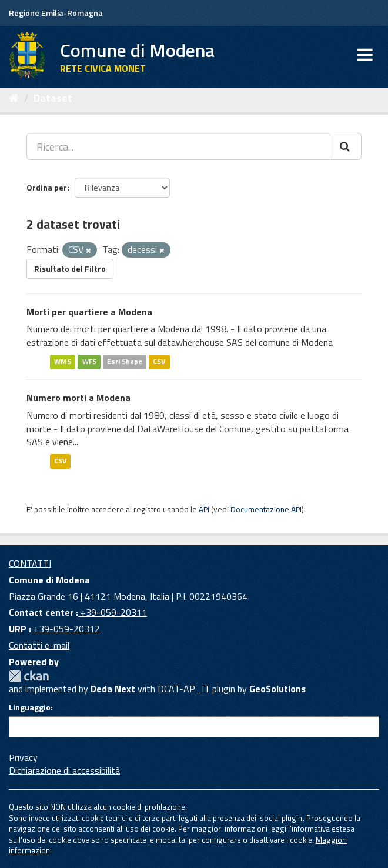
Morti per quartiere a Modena (89, 312)
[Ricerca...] (178, 146)
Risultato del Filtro (70, 268)
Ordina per (47, 187)
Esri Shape (125, 361)
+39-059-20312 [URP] (66, 629)
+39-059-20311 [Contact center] (113, 612)
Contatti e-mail (39, 645)
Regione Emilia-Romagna (56, 13)
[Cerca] (346, 146)
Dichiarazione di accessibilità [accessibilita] (64, 770)
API (204, 509)
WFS (89, 361)
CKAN (29, 676)
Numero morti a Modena (78, 398)
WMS (63, 361)
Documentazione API (266, 509)
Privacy (23, 757)
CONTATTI (30, 563)
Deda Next (113, 689)
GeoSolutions (277, 689)
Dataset (53, 98)
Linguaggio (30, 707)
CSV (159, 361)
